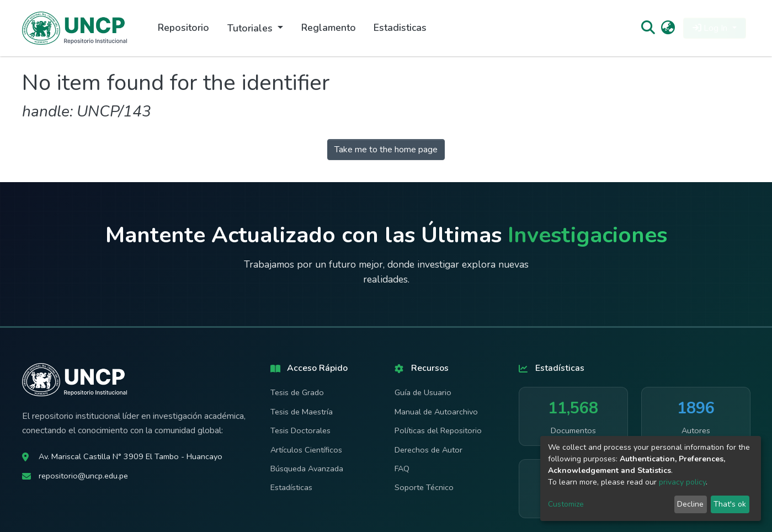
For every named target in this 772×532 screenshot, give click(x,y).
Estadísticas (291, 487)
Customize (566, 504)
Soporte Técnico (424, 487)
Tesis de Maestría (302, 412)
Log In (711, 28)
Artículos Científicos (306, 450)
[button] (668, 28)
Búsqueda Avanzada (307, 469)
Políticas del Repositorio (438, 430)
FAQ (402, 469)
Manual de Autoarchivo (436, 412)
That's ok (730, 504)
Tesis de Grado (297, 392)
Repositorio (183, 28)
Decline (690, 504)
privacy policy (682, 482)
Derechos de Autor (428, 450)
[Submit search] (648, 28)
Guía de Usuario (423, 392)
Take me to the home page (386, 150)
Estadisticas (400, 28)
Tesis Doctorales (300, 430)
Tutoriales (251, 28)
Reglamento (329, 28)
